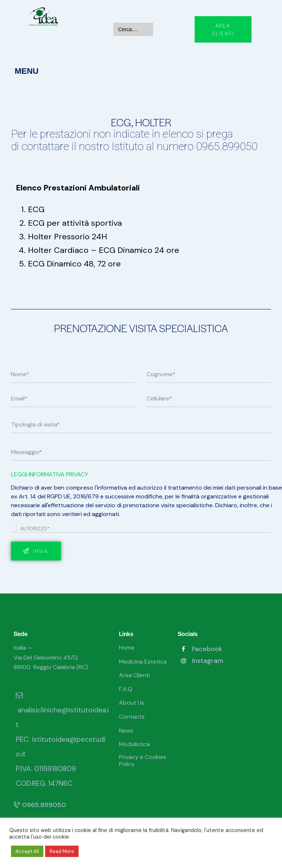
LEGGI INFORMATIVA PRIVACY (50, 474)
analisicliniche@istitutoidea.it (62, 710)
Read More (62, 851)
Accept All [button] (27, 851)
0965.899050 (40, 805)
